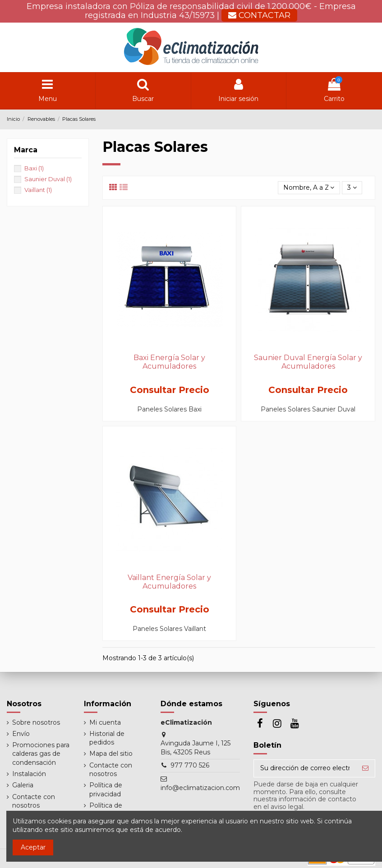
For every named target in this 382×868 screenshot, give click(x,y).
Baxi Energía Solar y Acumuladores (169, 362)
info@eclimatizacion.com (200, 788)
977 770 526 (190, 765)
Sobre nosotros (36, 722)
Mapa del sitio (111, 754)
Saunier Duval (48, 179)
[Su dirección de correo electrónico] (305, 768)
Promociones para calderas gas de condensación (41, 754)
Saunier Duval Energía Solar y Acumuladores (308, 362)
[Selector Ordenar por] (309, 188)
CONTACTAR (259, 15)
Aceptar (33, 847)
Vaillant (38, 190)
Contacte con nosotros (34, 801)
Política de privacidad (106, 790)
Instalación (29, 774)
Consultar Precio (170, 390)
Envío (21, 734)
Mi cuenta (105, 722)
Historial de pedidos (107, 738)
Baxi (34, 168)
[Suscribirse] (365, 768)
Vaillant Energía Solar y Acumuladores (169, 582)
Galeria (23, 785)
